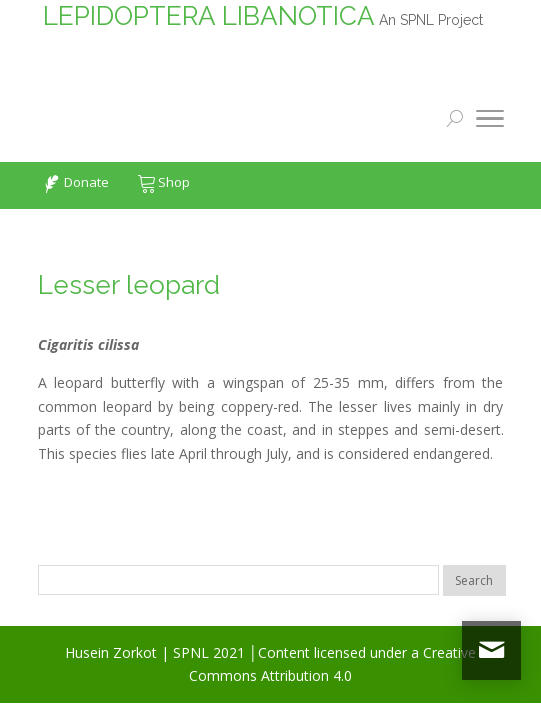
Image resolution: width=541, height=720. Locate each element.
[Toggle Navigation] (490, 122)
